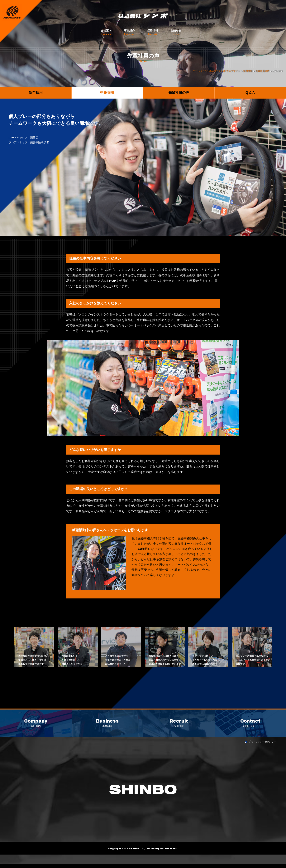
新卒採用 (36, 93)
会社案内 (106, 32)
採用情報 (153, 32)
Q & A (250, 93)
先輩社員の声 (179, 93)
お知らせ (176, 32)
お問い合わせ (250, 725)
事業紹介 (129, 32)
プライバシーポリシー (263, 746)
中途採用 (107, 93)
